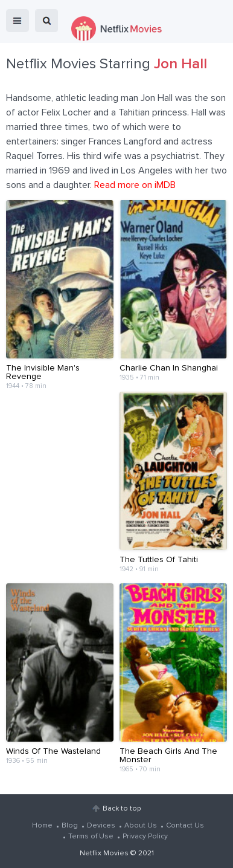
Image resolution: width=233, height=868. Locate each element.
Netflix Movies (104, 853)
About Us (141, 826)
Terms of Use (91, 837)
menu (18, 21)
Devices (101, 826)
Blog (70, 826)
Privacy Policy (145, 837)
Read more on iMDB (135, 185)
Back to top (122, 809)
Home (42, 826)
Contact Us (185, 826)
